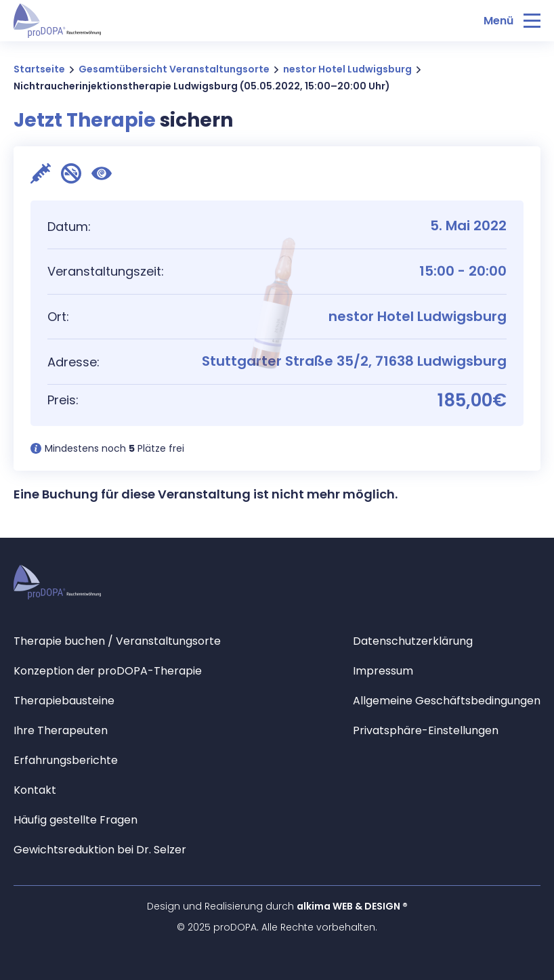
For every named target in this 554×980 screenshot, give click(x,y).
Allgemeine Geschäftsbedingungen (447, 701)
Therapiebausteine (64, 701)
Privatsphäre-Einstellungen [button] (426, 730)
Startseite (39, 69)
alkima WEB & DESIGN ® (352, 906)
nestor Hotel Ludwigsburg (347, 69)
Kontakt (35, 790)
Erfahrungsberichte (66, 760)
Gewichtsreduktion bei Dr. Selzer (100, 850)
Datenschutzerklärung (413, 641)
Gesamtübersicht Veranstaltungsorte (174, 69)
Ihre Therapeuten (61, 730)
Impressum (383, 671)
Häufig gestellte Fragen (76, 820)
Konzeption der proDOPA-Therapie (108, 671)
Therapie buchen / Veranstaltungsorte (117, 641)
